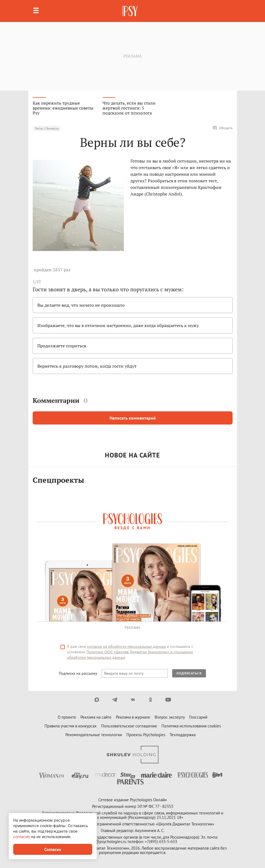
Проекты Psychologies (146, 735)
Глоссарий (198, 717)
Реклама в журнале (133, 717)
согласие (22, 837)
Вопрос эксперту (170, 717)
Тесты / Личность (47, 128)
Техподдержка (183, 735)
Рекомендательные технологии (94, 735)
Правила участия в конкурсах (71, 726)
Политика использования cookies (191, 726)
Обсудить (223, 128)
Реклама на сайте (96, 717)
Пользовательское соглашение (129, 726)
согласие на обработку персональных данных (126, 646)
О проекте (67, 717)
